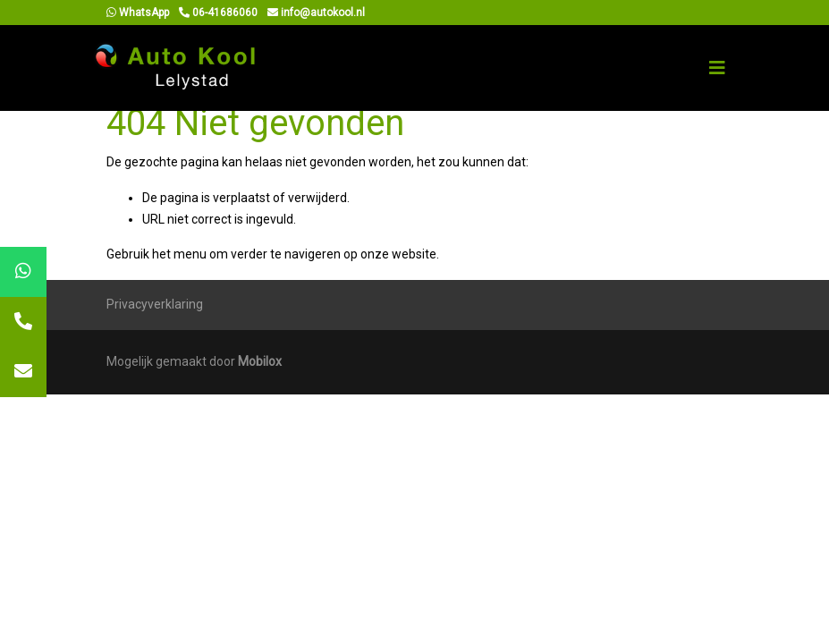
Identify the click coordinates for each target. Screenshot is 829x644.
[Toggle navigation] (717, 68)
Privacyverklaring (155, 304)
